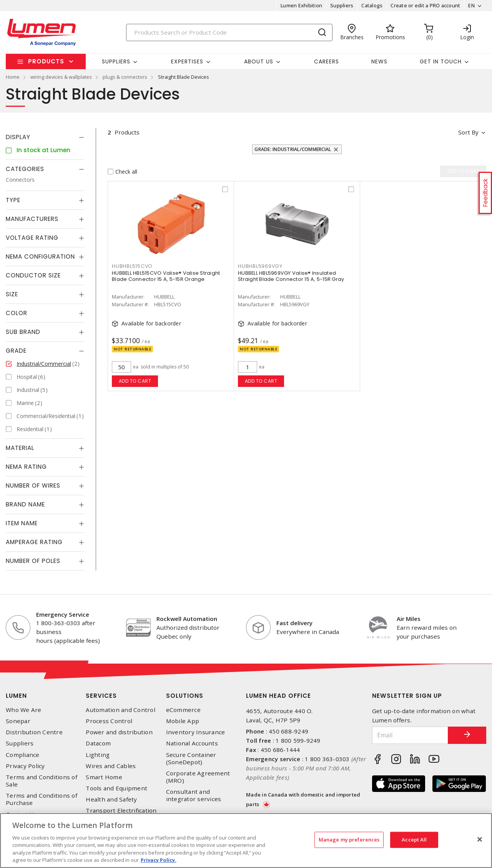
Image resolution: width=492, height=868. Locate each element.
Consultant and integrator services (194, 795)
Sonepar (18, 721)
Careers (327, 61)
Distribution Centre (34, 732)
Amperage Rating (34, 542)
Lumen (16, 696)
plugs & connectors (125, 77)
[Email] (410, 735)
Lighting (98, 755)
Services (101, 696)
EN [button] (471, 5)
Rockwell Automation (187, 619)
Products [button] (46, 61)
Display (18, 137)
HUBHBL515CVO (132, 266)
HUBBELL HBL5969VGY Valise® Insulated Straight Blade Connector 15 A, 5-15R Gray (291, 276)
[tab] (45, 137)
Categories (25, 169)
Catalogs (372, 5)
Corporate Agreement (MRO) (198, 777)
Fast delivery (294, 623)
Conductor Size (33, 275)
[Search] (229, 32)
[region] (246, 841)
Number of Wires (33, 485)
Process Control (109, 721)
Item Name (22, 523)
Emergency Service (63, 614)
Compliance (23, 755)
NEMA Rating (26, 467)
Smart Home (104, 777)
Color (17, 313)
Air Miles (409, 619)
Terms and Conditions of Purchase (42, 799)
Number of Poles (33, 561)
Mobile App (183, 721)
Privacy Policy (25, 766)
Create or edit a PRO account (425, 5)
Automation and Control (121, 710)
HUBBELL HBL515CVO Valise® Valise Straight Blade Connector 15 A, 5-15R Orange (166, 276)
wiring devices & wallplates (61, 77)
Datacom (98, 743)
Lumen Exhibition (301, 5)
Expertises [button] (187, 61)
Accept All (414, 840)
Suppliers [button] (116, 61)
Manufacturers (32, 219)
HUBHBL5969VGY (260, 266)
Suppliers (342, 5)
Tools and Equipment (116, 788)
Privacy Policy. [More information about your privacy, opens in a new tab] (159, 860)
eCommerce (183, 710)
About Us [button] (259, 61)
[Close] (480, 840)
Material (20, 448)
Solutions (185, 696)
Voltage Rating (32, 238)
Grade (16, 351)
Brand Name (25, 504)
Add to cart (135, 381)
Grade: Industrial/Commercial (293, 149)
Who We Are (24, 710)
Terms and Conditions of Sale (42, 781)
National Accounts (192, 743)
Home (13, 77)
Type (13, 200)
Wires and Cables (111, 766)
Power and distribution (119, 732)
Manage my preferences (349, 840)
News (379, 61)
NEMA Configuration (40, 256)
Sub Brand (23, 332)
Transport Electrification (121, 811)
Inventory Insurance (196, 732)
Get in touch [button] (441, 61)
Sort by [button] (468, 132)
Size (12, 294)
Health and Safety (111, 799)
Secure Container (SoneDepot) (191, 758)
